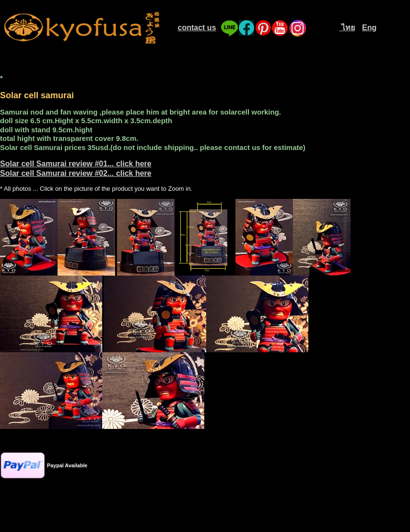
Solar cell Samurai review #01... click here (76, 164)
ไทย (347, 28)
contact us (197, 28)
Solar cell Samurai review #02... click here (76, 173)
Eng (369, 28)
